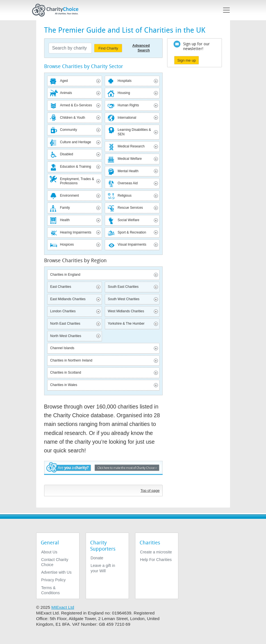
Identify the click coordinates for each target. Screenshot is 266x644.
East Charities (61, 287)
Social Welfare (129, 220)
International (127, 118)
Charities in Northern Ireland (71, 360)
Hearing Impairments (76, 232)
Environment (70, 196)
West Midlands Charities (126, 311)
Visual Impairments (132, 244)
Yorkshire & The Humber (126, 324)
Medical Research (131, 146)
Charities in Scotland (66, 373)
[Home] (58, 10)
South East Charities (123, 287)
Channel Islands (62, 348)
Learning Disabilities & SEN (134, 132)
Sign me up (187, 60)
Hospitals (125, 81)
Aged (64, 81)
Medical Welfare (130, 159)
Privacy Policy (54, 580)
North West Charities (66, 336)
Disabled (67, 154)
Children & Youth (73, 118)
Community (69, 130)
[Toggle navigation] (226, 10)
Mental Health (128, 171)
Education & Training (76, 167)
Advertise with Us (56, 572)
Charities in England (65, 275)
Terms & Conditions (51, 590)
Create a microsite (156, 552)
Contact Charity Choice (55, 562)
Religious (125, 196)
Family (65, 208)
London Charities (63, 311)
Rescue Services (130, 208)
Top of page (150, 491)
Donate (97, 558)
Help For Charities (156, 560)
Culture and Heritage (76, 142)
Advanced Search (141, 48)
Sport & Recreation (132, 232)
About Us (49, 552)
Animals (66, 93)
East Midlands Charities (68, 299)
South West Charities (124, 299)
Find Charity (108, 48)
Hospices (67, 244)
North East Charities (65, 324)
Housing (124, 93)
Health (65, 220)
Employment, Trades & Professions (77, 181)
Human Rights (128, 105)
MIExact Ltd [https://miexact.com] (63, 607)
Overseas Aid (128, 183)
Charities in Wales (64, 385)
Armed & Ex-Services (76, 105)
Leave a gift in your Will (103, 568)
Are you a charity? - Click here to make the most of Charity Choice (104, 471)
